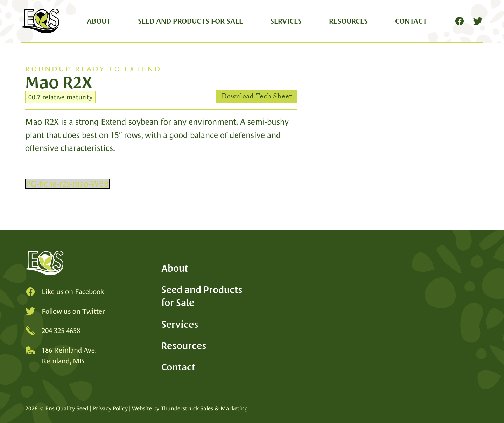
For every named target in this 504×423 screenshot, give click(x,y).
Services (286, 21)
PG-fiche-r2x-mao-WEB (67, 184)
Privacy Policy (110, 408)
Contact (411, 21)
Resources (348, 21)
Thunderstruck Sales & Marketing (204, 408)
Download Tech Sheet (257, 96)
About (99, 21)
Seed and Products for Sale (190, 21)
